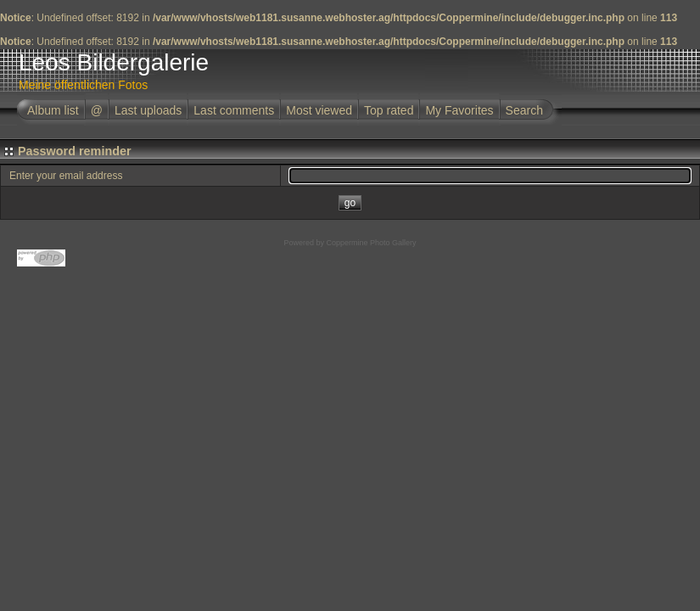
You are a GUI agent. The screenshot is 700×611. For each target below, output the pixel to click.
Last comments (234, 110)
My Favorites (459, 110)
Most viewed (319, 110)
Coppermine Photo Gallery (371, 243)
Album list (53, 110)
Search (524, 110)
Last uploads (148, 110)
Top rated (389, 110)
